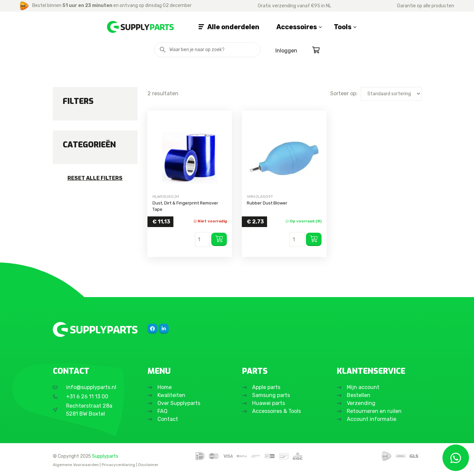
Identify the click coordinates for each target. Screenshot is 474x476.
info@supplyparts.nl (91, 387)
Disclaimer (148, 465)
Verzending (361, 403)
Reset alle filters (95, 178)
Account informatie (372, 419)
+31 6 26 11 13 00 (87, 397)
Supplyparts (105, 456)
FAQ (162, 411)
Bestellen (359, 395)
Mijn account (363, 387)
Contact (168, 419)
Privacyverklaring (118, 465)
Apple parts (266, 387)
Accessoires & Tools (277, 411)
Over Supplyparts (179, 403)
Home (165, 387)
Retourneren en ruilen (374, 411)
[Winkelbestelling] (391, 94)
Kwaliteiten (171, 395)
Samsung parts (271, 395)
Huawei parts (269, 403)
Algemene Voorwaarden (76, 465)
